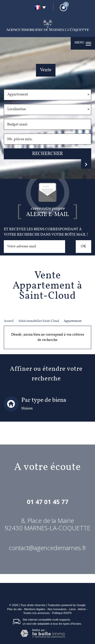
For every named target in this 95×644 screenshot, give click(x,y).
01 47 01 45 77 (48, 502)
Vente (46, 70)
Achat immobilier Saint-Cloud (39, 321)
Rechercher (48, 154)
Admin (82, 609)
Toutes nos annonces (36, 613)
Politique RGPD (62, 613)
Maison (27, 409)
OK (83, 246)
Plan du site (14, 609)
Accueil (9, 321)
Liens (72, 609)
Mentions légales (35, 609)
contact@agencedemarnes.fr (48, 548)
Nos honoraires (57, 609)
